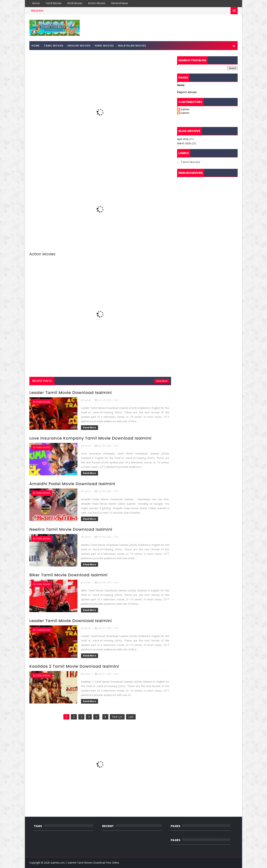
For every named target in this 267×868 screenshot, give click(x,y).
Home (36, 3)
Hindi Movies (75, 3)
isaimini (185, 113)
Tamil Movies (53, 3)
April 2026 (183, 139)
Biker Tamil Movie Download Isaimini (68, 575)
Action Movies (97, 3)
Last (131, 717)
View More (162, 381)
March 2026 (184, 143)
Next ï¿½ (117, 717)
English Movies (79, 46)
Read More (90, 427)
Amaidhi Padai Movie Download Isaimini (72, 484)
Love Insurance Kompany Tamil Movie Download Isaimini (90, 438)
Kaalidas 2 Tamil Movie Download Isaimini (74, 666)
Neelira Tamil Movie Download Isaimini (71, 529)
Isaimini (185, 109)
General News (120, 3)
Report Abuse (187, 92)
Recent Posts (42, 381)
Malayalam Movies (132, 46)
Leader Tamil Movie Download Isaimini (71, 393)
